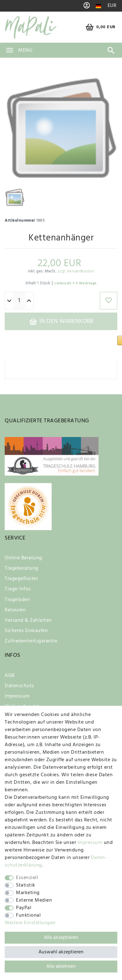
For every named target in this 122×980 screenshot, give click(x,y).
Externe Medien (34, 900)
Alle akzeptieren (61, 938)
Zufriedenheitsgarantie (31, 637)
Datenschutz (19, 682)
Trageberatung (22, 565)
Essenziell (27, 878)
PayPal (24, 908)
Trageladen (17, 596)
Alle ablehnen (61, 967)
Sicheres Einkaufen (26, 627)
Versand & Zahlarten (28, 617)
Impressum (17, 693)
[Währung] (112, 6)
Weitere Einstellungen (30, 923)
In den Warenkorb (61, 318)
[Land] (98, 6)
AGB (10, 672)
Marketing (28, 893)
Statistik (26, 885)
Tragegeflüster (21, 575)
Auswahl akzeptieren (61, 952)
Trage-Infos (18, 585)
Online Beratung (23, 554)
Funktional (28, 915)
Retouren (15, 606)
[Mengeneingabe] (19, 297)
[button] (86, 339)
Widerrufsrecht (22, 703)
